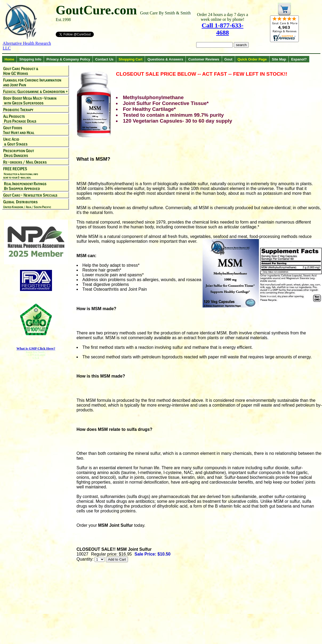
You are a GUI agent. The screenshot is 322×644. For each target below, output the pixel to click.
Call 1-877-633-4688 (223, 29)
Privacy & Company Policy (68, 59)
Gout (228, 59)
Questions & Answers (165, 59)
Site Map (279, 59)
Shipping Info (30, 59)
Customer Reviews (204, 59)
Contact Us (104, 59)
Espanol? (299, 59)
